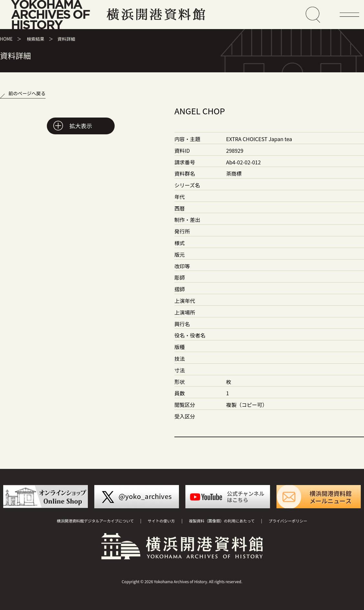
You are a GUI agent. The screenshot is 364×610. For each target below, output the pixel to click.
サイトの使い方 (161, 521)
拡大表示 (81, 126)
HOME (6, 39)
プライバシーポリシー (288, 521)
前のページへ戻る (27, 93)
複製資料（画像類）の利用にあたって (222, 521)
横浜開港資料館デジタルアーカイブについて (95, 521)
